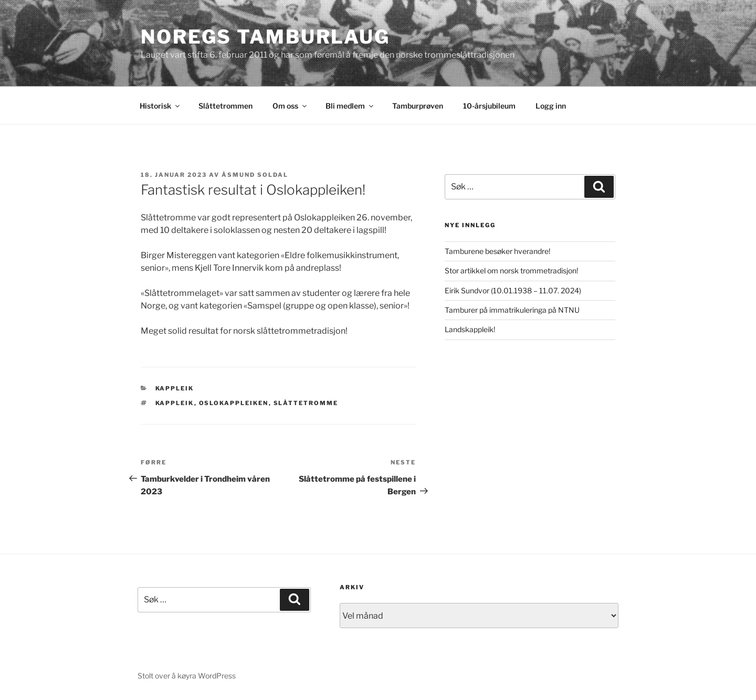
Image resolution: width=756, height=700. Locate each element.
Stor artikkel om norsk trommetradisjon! (511, 271)
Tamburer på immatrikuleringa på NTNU (512, 310)
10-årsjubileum (489, 106)
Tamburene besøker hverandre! (497, 251)
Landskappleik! (470, 329)
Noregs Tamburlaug (265, 37)
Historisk (160, 106)
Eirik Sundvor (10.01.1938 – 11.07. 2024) (513, 290)
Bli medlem (350, 106)
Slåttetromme (306, 403)
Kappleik (175, 388)
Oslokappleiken (234, 403)
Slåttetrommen (225, 106)
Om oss (290, 106)
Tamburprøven (418, 106)
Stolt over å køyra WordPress (187, 676)
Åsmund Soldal (255, 175)
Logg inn (551, 106)
